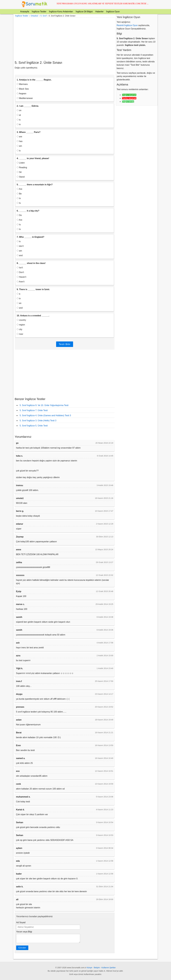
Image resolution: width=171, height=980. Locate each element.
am (19, 146)
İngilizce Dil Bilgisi (84, 12)
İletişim (97, 968)
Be (19, 194)
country (21, 320)
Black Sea (23, 89)
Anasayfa (25, 12)
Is (19, 203)
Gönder (22, 948)
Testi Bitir (65, 344)
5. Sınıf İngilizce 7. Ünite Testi (34, 410)
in (19, 124)
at (19, 115)
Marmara (22, 84)
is (19, 120)
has (20, 141)
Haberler (99, 12)
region (21, 325)
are (19, 137)
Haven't (21, 277)
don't (20, 246)
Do (19, 215)
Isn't (20, 268)
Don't (20, 272)
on (19, 110)
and (20, 255)
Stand (21, 177)
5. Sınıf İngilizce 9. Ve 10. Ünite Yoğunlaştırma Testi (44, 405)
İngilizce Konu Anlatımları (61, 12)
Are (19, 189)
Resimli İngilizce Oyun (127, 25)
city (19, 329)
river (20, 334)
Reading (22, 167)
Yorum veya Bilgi (24, 932)
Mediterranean (25, 98)
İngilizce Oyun (113, 12)
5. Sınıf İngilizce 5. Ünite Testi (34, 426)
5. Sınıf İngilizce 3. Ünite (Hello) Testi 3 (38, 421)
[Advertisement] (65, 39)
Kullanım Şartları (109, 968)
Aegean (22, 94)
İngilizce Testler (39, 12)
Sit (19, 172)
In (19, 198)
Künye (89, 968)
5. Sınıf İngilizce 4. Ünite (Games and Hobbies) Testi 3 (45, 415)
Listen (21, 163)
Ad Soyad (21, 922)
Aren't (21, 282)
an (19, 303)
